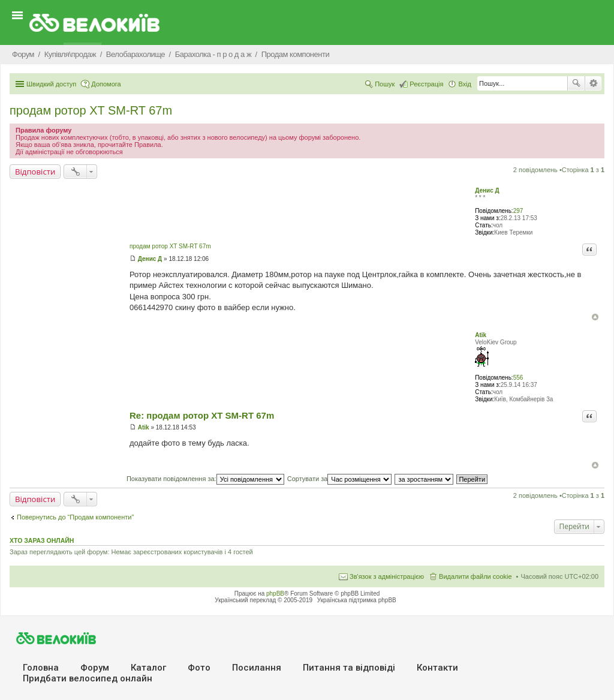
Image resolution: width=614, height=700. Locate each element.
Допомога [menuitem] (106, 84)
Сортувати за (340, 479)
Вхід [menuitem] (465, 84)
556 (518, 378)
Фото (199, 668)
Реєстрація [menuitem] (426, 84)
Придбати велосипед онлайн (88, 678)
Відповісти (35, 172)
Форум (95, 668)
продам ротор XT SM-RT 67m (91, 110)
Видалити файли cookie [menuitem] (475, 576)
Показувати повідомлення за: (205, 479)
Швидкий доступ (51, 84)
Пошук (576, 83)
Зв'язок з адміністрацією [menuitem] (387, 576)
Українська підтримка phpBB (357, 600)
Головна (41, 668)
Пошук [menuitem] (385, 84)
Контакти (437, 668)
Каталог (148, 668)
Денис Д (487, 190)
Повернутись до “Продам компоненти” (75, 517)
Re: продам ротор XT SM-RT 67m (202, 415)
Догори (595, 317)
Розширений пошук (593, 83)
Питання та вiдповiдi (349, 668)
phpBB (275, 594)
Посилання (257, 668)
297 (518, 211)
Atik (481, 335)
